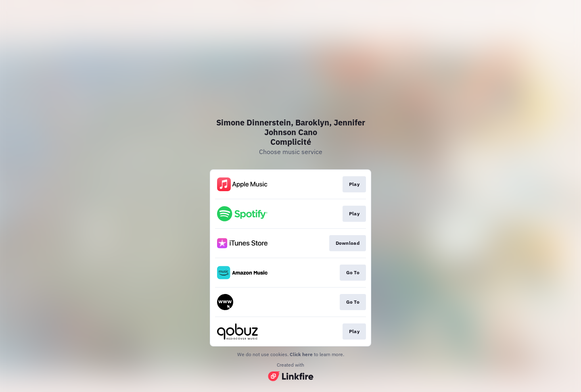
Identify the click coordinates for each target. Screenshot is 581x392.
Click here (301, 354)
